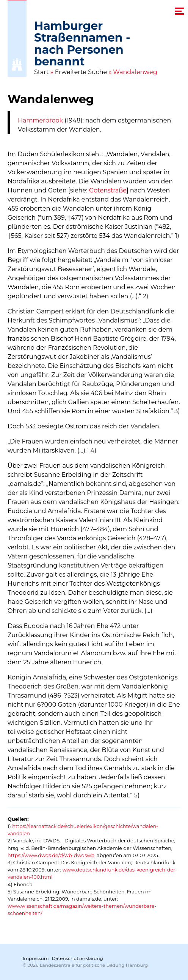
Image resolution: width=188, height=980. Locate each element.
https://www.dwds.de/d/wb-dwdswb (51, 855)
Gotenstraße (108, 190)
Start (42, 72)
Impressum (36, 958)
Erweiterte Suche (81, 72)
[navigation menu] (180, 11)
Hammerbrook (40, 120)
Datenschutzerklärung (78, 958)
